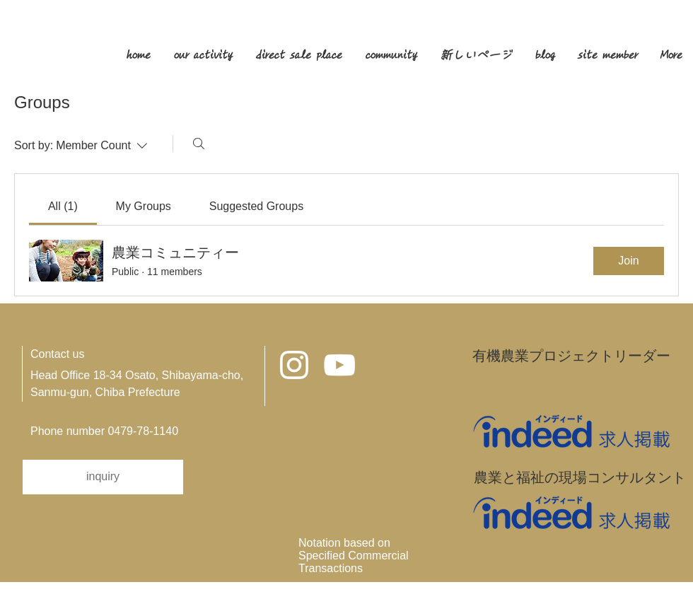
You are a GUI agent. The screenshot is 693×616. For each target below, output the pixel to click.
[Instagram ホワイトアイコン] (294, 365)
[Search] (199, 144)
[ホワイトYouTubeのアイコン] (339, 365)
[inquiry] (103, 477)
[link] (63, 206)
